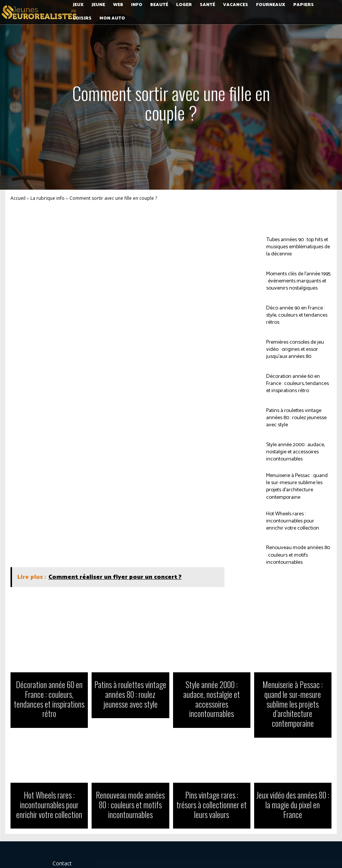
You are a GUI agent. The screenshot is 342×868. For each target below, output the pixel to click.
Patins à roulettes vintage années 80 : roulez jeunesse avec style (298, 418)
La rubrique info (47, 198)
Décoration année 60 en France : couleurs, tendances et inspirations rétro (297, 383)
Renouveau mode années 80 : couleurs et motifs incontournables (294, 554)
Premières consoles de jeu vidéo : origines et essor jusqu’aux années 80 (297, 349)
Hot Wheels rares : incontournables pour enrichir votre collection (295, 520)
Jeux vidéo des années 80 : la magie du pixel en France (293, 774)
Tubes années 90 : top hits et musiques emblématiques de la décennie (297, 247)
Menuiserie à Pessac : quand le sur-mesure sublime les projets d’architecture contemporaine (296, 486)
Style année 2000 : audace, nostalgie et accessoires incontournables (291, 452)
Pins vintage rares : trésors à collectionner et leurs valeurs (212, 774)
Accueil (18, 198)
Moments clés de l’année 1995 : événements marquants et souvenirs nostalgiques (295, 281)
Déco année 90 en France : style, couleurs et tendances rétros (296, 315)
